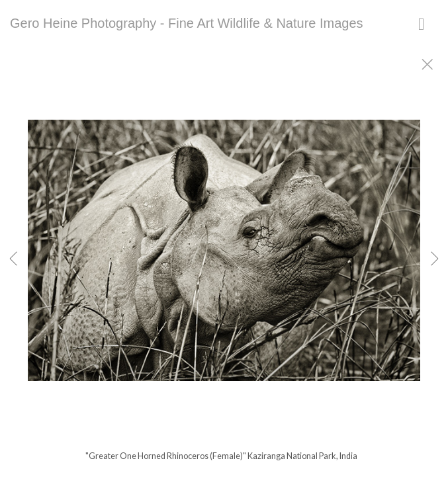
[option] (224, 267)
